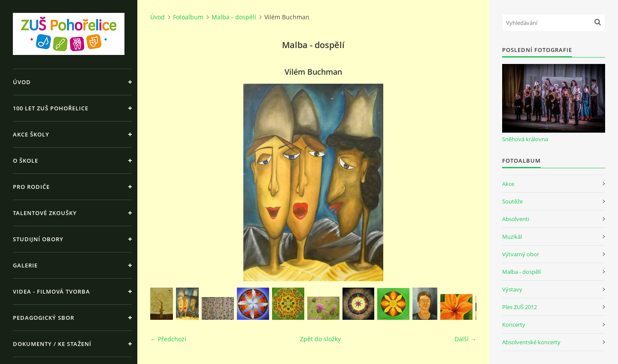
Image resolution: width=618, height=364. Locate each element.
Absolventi (516, 219)
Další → (465, 339)
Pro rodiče (31, 187)
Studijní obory (38, 239)
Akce (508, 184)
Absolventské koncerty (531, 342)
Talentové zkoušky (45, 213)
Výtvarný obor (521, 254)
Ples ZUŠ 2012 (520, 307)
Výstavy (512, 289)
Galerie (25, 265)
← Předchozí (168, 339)
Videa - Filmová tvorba (51, 291)
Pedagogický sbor (44, 318)
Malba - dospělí (234, 17)
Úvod (22, 82)
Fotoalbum (188, 17)
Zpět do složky (320, 339)
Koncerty (514, 325)
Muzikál (512, 237)
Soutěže (512, 201)
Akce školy (31, 134)
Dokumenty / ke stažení (52, 344)
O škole (26, 161)
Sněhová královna (525, 139)
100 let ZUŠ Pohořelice (51, 108)
